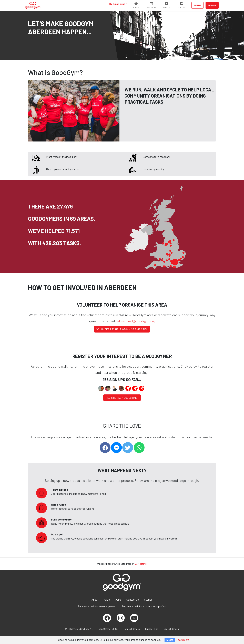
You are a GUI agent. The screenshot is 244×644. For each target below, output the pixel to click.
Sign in (197, 5)
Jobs (118, 599)
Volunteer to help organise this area (122, 329)
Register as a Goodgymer (122, 398)
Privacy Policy (152, 629)
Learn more (183, 640)
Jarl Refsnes (141, 564)
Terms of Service (132, 629)
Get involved (117, 4)
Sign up (212, 5)
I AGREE (170, 640)
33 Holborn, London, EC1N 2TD (79, 629)
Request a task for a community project (144, 606)
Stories (148, 599)
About (95, 599)
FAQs (107, 599)
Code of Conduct (172, 629)
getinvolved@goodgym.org (135, 321)
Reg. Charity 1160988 (108, 629)
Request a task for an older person (97, 606)
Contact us (133, 599)
